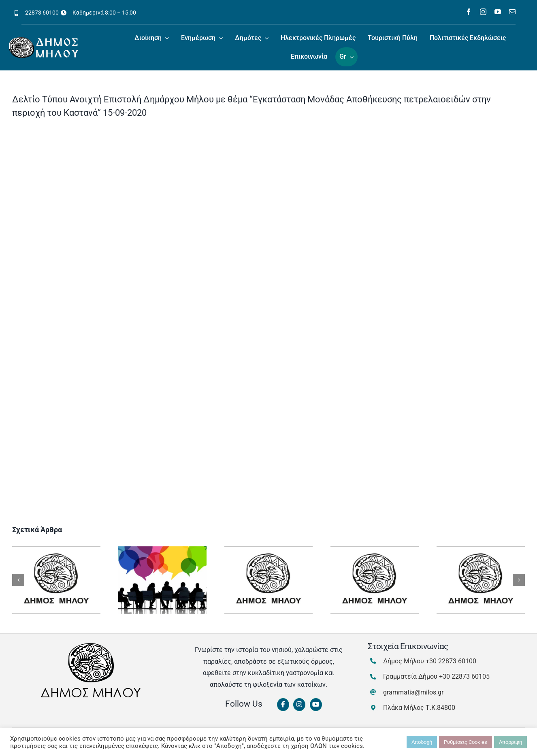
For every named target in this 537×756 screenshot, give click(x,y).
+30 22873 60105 (464, 676)
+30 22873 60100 (451, 661)
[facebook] (469, 12)
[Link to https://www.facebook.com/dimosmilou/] (283, 705)
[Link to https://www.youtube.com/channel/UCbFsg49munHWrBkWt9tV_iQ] (316, 705)
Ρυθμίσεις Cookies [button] (466, 742)
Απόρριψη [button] (510, 742)
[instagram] (483, 12)
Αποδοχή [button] (422, 742)
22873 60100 (42, 13)
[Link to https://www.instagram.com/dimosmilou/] (299, 705)
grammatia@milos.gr (413, 692)
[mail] (512, 12)
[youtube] (498, 12)
